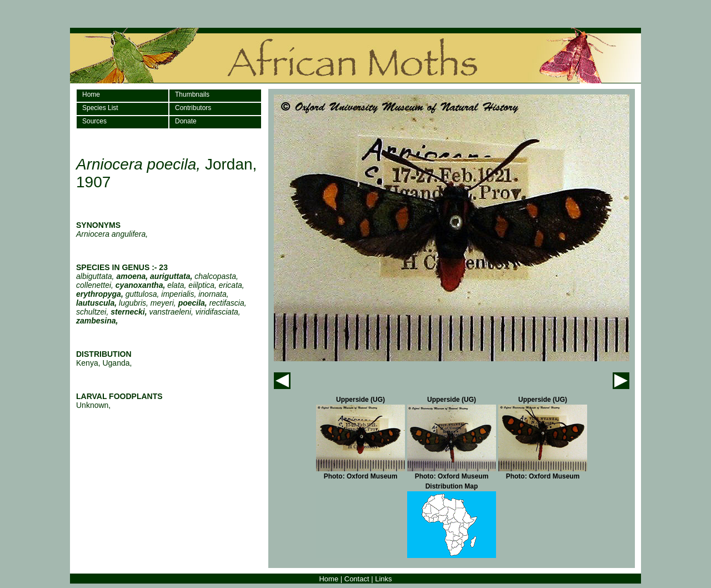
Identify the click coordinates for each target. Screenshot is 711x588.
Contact (357, 579)
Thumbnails (192, 94)
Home (91, 94)
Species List (100, 108)
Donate (186, 121)
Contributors (193, 108)
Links (383, 579)
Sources (94, 121)
